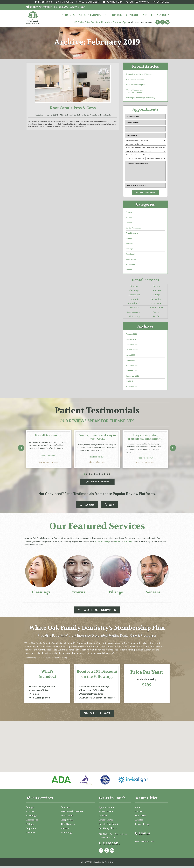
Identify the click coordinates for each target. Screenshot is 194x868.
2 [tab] (87, 475)
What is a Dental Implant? (136, 85)
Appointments (90, 15)
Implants (129, 244)
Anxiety (129, 213)
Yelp (110, 506)
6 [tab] (97, 475)
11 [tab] (110, 475)
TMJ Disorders (134, 313)
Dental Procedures (92, 115)
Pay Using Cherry (114, 2)
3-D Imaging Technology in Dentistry (140, 98)
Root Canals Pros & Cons (73, 108)
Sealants (134, 308)
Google (87, 506)
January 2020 (131, 340)
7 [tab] (100, 475)
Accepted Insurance (139, 2)
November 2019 (132, 350)
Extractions (134, 295)
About (147, 15)
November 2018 (132, 366)
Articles (163, 15)
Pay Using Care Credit (89, 2)
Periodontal (134, 304)
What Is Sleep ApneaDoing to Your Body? (134, 91)
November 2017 (132, 387)
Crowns (129, 223)
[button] (97, 739)
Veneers (129, 270)
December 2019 (132, 345)
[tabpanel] (49, 450)
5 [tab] (94, 475)
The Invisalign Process (135, 79)
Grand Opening (132, 234)
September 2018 (132, 377)
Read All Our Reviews (97, 482)
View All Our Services (97, 611)
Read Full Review (49, 456)
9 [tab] (105, 475)
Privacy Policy (142, 826)
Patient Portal (65, 2)
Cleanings (134, 291)
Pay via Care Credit (108, 826)
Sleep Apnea (131, 260)
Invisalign (130, 249)
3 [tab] (89, 475)
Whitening (134, 317)
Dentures (156, 291)
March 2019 (130, 356)
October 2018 (131, 371)
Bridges (129, 218)
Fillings (156, 295)
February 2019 (131, 361)
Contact (132, 15)
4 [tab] (92, 475)
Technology (130, 265)
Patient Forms (45, 2)
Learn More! (78, 7)
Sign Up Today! (97, 715)
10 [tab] (107, 475)
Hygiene (129, 239)
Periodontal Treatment (73, 813)
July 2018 (130, 382)
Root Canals (106, 115)
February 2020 (131, 335)
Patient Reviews (161, 2)
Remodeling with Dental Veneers (139, 74)
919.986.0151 (148, 22)
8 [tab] (102, 475)
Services (68, 15)
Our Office (113, 15)
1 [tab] (84, 475)
